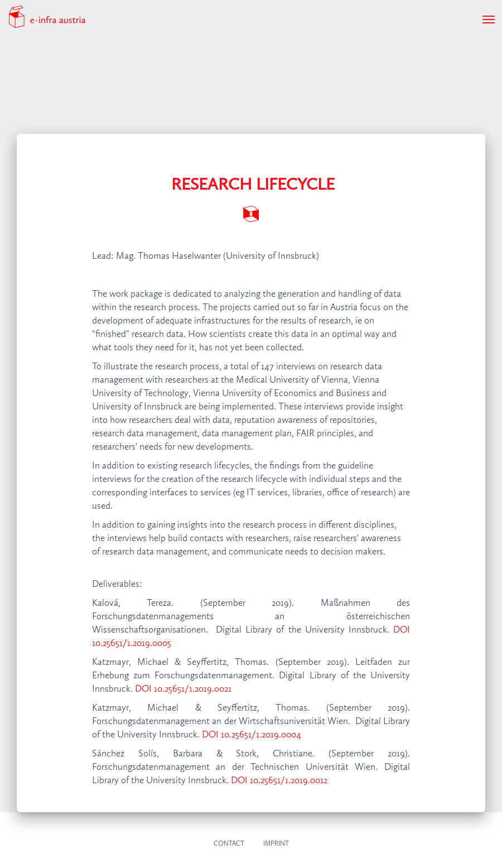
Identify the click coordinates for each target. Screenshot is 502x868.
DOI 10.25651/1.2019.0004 (252, 735)
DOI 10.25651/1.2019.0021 (183, 689)
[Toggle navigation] (489, 20)
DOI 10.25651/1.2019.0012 (279, 781)
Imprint (276, 844)
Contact (229, 844)
